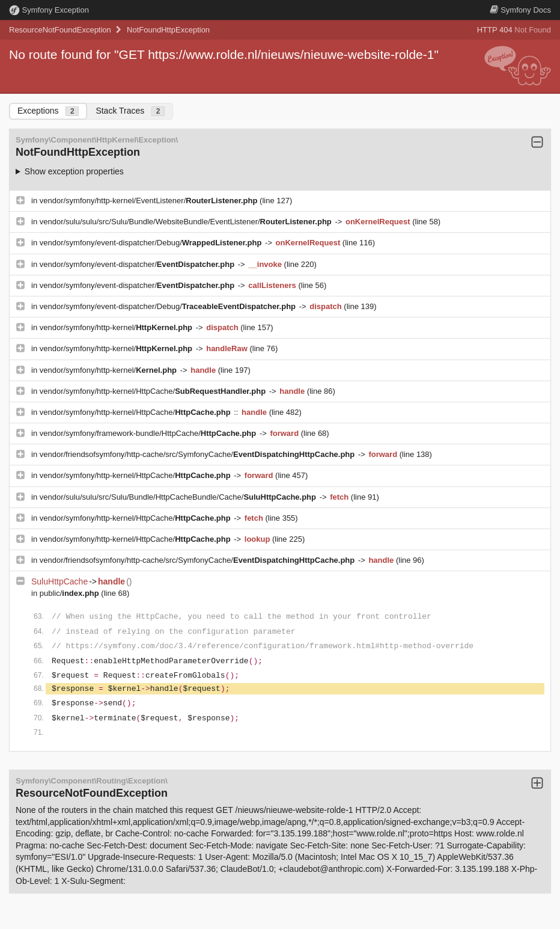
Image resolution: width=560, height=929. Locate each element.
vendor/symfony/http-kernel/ (117, 327)
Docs (520, 10)
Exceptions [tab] (48, 111)
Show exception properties (74, 171)
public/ (71, 593)
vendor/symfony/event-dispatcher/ (138, 264)
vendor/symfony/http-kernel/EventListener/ (150, 201)
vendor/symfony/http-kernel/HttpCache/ (154, 391)
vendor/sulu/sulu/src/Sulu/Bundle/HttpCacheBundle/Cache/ (179, 497)
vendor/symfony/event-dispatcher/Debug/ (152, 243)
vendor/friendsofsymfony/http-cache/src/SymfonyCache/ (198, 454)
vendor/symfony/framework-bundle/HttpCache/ (149, 433)
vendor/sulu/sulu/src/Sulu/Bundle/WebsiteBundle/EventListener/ (187, 222)
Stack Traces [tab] (130, 111)
